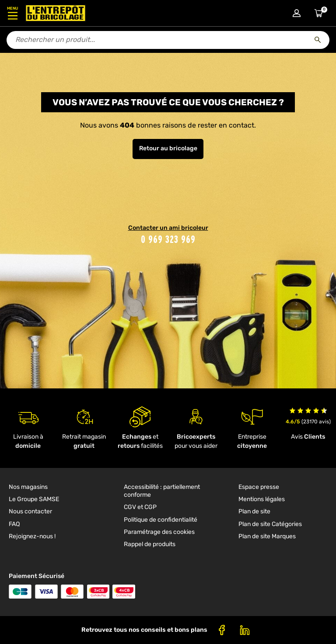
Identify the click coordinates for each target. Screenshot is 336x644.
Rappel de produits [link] (150, 544)
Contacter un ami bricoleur (168, 228)
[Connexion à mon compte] (297, 13)
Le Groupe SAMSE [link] (34, 499)
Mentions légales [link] (262, 499)
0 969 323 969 (168, 239)
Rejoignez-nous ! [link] (32, 536)
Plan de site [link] (254, 511)
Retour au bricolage (168, 148)
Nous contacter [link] (30, 511)
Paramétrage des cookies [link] (159, 532)
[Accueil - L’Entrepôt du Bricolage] (56, 13)
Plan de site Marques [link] (267, 536)
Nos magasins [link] (28, 487)
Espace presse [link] (259, 487)
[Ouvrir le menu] (12, 13)
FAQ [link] (14, 524)
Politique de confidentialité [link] (161, 520)
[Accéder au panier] (318, 13)
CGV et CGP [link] (140, 507)
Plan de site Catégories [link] (270, 524)
